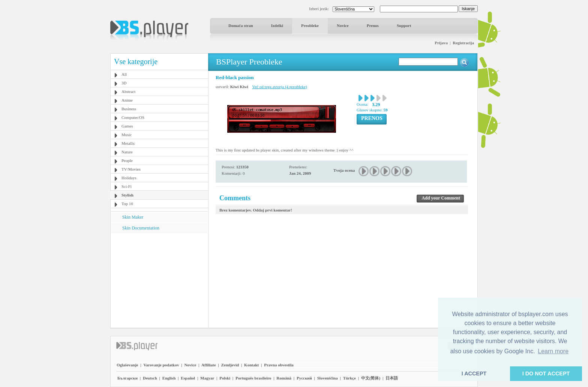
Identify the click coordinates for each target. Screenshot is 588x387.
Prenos (373, 25)
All (124, 74)
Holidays (129, 178)
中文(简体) (371, 378)
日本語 (392, 378)
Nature (127, 152)
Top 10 (127, 204)
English (169, 378)
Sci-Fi (127, 186)
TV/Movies (131, 169)
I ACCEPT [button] (474, 373)
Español (188, 378)
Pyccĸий (304, 378)
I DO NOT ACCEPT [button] (546, 373)
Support (404, 25)
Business (129, 109)
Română (284, 378)
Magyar (207, 378)
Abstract (128, 91)
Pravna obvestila (279, 365)
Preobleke (310, 25)
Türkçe (349, 378)
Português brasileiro (253, 378)
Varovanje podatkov (161, 365)
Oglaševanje (127, 365)
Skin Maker (133, 217)
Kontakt (251, 365)
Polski (225, 378)
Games (127, 126)
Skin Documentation (141, 228)
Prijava (441, 43)
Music (127, 135)
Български (127, 378)
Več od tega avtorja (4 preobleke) (280, 87)
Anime (127, 100)
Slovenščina (328, 378)
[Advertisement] (159, 280)
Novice (343, 25)
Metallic (128, 143)
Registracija (463, 43)
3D (124, 83)
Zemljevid (230, 365)
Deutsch (150, 378)
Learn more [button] (553, 351)
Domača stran (241, 25)
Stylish (127, 195)
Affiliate (208, 365)
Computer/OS (133, 117)
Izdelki (277, 25)
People (127, 160)
